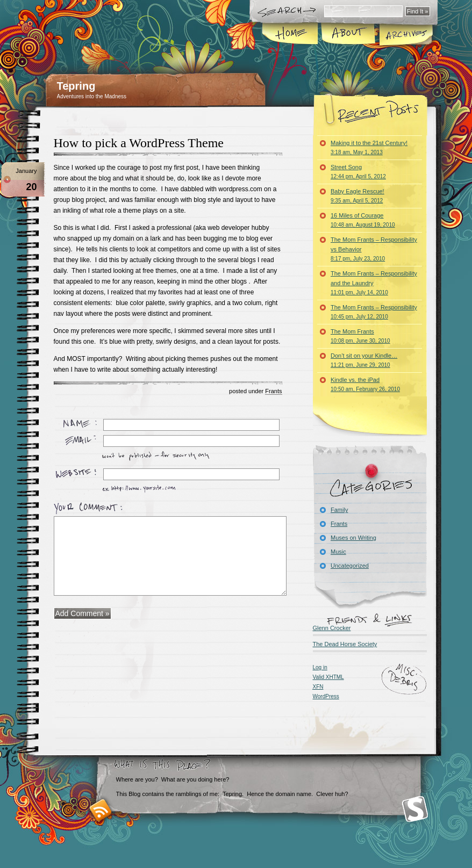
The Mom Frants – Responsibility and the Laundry (374, 283)
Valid (328, 677)
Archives (405, 34)
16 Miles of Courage (363, 220)
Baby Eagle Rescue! (357, 196)
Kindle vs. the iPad (365, 384)
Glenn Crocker (332, 628)
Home (291, 34)
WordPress (326, 696)
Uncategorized (350, 566)
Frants (273, 391)
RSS (101, 810)
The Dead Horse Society (345, 644)
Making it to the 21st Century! (369, 147)
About (348, 34)
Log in (320, 667)
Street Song (358, 172)
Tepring (76, 86)
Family (339, 510)
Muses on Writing (353, 538)
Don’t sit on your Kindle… (364, 360)
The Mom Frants (360, 336)
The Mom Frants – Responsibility (374, 312)
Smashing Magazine (415, 809)
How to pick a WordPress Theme (139, 143)
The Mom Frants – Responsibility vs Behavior (374, 249)
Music (338, 552)
